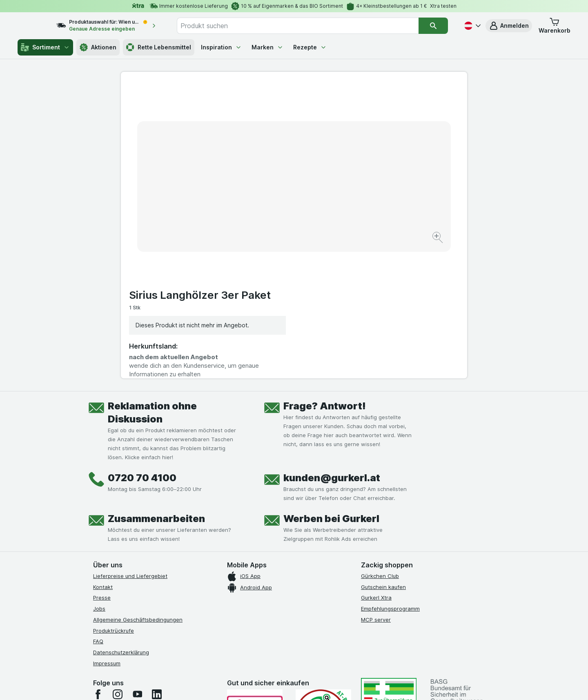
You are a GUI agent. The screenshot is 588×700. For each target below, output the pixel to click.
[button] (509, 26)
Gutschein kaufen (383, 451)
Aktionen (98, 47)
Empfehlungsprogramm (390, 472)
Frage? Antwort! (325, 270)
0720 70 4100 (142, 341)
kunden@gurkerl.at (332, 341)
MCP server (376, 483)
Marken (267, 47)
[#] (389, 565)
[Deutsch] (472, 26)
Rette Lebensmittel (159, 47)
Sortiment (45, 47)
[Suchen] (433, 26)
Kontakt (103, 451)
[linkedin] (157, 558)
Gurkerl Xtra (376, 462)
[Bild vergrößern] (265, 212)
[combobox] (306, 26)
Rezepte (310, 47)
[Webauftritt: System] (253, 684)
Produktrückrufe (114, 494)
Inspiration (221, 47)
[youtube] (137, 558)
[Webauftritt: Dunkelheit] (331, 684)
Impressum (107, 527)
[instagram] (118, 558)
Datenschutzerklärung (121, 516)
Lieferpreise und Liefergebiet (130, 440)
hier (230, 630)
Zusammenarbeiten (156, 382)
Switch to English (309, 650)
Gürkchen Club (380, 440)
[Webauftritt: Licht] (290, 684)
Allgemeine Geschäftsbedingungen (138, 483)
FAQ (98, 505)
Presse (102, 462)
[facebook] (98, 558)
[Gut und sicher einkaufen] (323, 578)
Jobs (99, 472)
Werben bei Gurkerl (331, 382)
